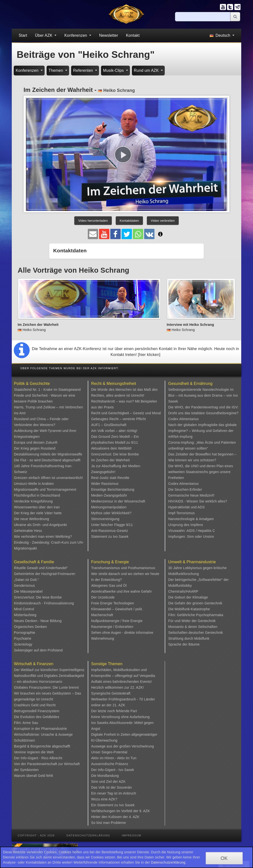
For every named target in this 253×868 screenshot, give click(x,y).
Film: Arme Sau (26, 723)
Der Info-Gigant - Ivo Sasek (113, 770)
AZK (122, 782)
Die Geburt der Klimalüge (188, 597)
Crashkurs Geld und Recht (35, 705)
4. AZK (134, 817)
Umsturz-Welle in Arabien (34, 484)
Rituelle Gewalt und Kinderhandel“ (41, 568)
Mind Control (24, 609)
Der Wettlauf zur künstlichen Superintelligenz (49, 670)
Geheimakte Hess (28, 531)
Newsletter (109, 35)
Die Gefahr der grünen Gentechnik (195, 603)
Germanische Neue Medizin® (191, 495)
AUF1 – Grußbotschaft (109, 425)
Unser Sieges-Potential (109, 752)
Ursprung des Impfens (186, 525)
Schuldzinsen (25, 740)
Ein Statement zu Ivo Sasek (113, 805)
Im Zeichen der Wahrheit (110, 460)
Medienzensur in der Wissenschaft (118, 501)
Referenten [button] (84, 70)
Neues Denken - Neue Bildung (38, 621)
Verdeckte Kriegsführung (33, 501)
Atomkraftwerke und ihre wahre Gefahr (122, 591)
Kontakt (133, 35)
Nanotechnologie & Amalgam (191, 519)
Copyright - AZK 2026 (36, 835)
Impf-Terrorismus (181, 513)
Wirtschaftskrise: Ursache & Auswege (43, 734)
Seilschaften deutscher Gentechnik (196, 633)
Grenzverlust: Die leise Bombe (115, 454)
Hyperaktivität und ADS (186, 507)
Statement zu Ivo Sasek (110, 537)
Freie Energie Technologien (113, 603)
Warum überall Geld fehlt (33, 776)
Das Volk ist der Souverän (112, 787)
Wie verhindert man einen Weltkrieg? (43, 537)
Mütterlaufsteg (25, 615)
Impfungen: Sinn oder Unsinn (191, 537)
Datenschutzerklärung (88, 835)
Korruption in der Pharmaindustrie (40, 729)
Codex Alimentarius (183, 419)
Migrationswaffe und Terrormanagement (45, 489)
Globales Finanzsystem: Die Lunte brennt (46, 687)
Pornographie (25, 633)
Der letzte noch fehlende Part (114, 711)
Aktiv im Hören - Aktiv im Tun (114, 758)
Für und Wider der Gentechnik (192, 621)
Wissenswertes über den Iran (37, 507)
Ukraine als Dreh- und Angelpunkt (40, 525)
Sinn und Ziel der (105, 782)
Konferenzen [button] (76, 35)
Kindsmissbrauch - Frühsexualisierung (44, 603)
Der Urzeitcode (103, 597)
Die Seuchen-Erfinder (185, 489)
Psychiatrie (23, 638)
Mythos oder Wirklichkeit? (111, 513)
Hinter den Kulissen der (110, 817)
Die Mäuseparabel (28, 591)
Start (23, 35)
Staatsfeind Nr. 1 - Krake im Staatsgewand (47, 390)
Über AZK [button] (44, 35)
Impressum (132, 835)
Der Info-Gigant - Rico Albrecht (38, 758)
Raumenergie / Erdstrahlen (112, 627)
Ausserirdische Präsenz (110, 764)
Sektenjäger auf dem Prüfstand (38, 650)
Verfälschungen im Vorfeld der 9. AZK (121, 811)
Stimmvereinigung (105, 519)
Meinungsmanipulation (109, 507)
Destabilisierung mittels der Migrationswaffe (48, 454)
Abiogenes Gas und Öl (109, 586)
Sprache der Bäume (184, 644)
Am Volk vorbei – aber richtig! (114, 431)
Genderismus (24, 586)
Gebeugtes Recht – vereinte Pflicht (119, 419)
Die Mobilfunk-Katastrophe (189, 609)
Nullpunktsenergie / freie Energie (117, 621)
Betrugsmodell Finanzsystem (37, 711)
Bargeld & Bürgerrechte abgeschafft (42, 746)
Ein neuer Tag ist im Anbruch (114, 793)
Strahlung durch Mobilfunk (189, 638)
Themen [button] (57, 70)
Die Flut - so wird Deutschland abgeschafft (47, 460)
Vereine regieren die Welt (34, 752)
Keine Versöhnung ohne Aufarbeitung (120, 717)
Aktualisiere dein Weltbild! (111, 448)
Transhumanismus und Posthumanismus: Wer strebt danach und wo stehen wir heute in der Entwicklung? (125, 574)
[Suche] (203, 17)
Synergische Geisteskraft (111, 693)
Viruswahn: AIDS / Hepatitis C (192, 531)
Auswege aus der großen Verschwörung (123, 746)
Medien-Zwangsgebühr (109, 495)
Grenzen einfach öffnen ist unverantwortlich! (49, 478)
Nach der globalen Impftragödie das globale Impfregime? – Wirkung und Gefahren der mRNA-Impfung (202, 431)
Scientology (23, 644)
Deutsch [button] (221, 35)
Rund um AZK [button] (147, 70)
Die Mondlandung (105, 776)
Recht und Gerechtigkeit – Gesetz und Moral (126, 413)
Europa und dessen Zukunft (36, 442)
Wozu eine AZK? (104, 799)
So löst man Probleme (109, 823)
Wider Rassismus (105, 484)
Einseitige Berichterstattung (113, 489)
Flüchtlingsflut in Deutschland (37, 495)
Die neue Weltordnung (32, 519)
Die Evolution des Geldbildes (37, 717)
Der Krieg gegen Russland (35, 448)
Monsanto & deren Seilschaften (193, 627)
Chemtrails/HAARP (183, 591)
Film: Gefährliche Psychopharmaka (196, 615)
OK (224, 858)
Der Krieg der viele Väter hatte (38, 513)
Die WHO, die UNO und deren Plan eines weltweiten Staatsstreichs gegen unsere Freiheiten (201, 472)
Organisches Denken (30, 627)
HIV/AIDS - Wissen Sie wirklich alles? (198, 501)
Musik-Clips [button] (114, 70)
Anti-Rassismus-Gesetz (110, 531)
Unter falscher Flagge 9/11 (112, 525)
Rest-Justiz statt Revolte (110, 478)
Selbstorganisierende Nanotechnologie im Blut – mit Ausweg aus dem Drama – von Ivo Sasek (203, 395)
